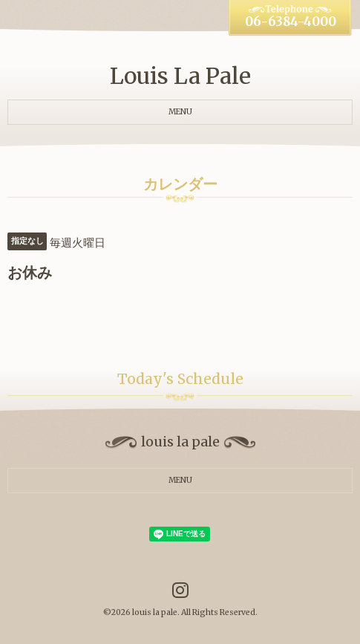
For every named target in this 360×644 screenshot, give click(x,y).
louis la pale (155, 612)
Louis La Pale (180, 76)
